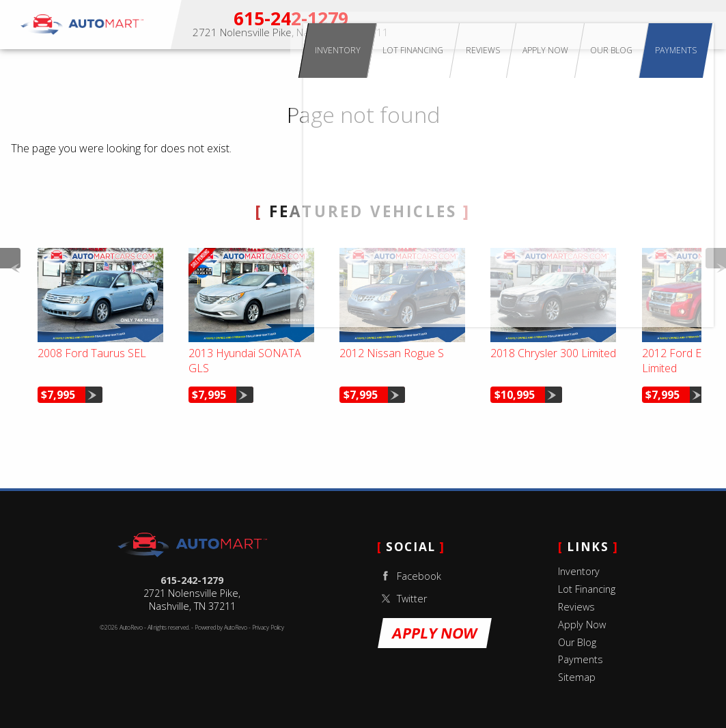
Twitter (402, 599)
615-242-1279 (192, 580)
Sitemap (577, 677)
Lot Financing (587, 589)
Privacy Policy (268, 628)
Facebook (409, 576)
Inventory (447, 24)
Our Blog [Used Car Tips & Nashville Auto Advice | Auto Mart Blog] (652, 24)
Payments (699, 24)
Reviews (576, 607)
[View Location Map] (291, 33)
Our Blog (577, 642)
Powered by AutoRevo (221, 628)
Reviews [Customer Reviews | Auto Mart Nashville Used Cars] (557, 24)
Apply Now (603, 24)
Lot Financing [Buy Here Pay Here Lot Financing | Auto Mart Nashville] (505, 24)
